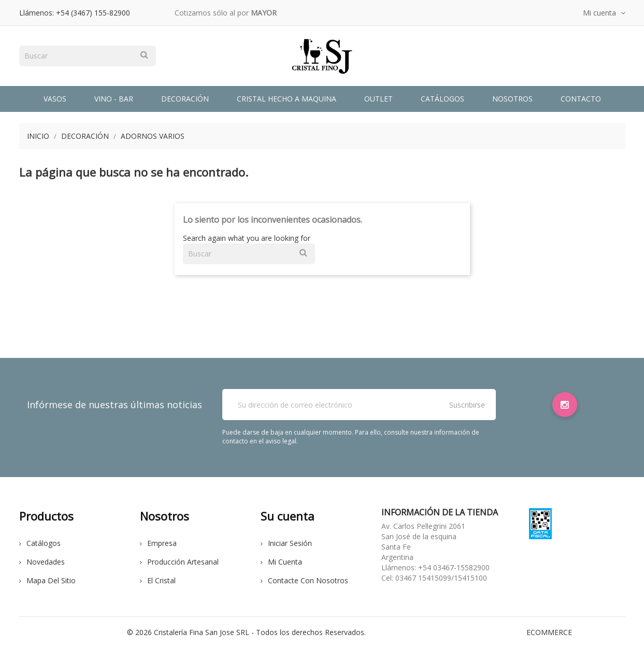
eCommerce (549, 632)
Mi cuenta (281, 562)
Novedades (42, 562)
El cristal (158, 580)
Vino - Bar (114, 99)
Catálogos (442, 99)
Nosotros (512, 99)
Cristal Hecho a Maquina (287, 99)
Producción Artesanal (179, 562)
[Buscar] (88, 56)
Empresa (158, 543)
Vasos (55, 99)
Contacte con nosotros (304, 580)
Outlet (378, 99)
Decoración (185, 99)
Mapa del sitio (47, 580)
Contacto (581, 99)
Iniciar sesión (286, 543)
